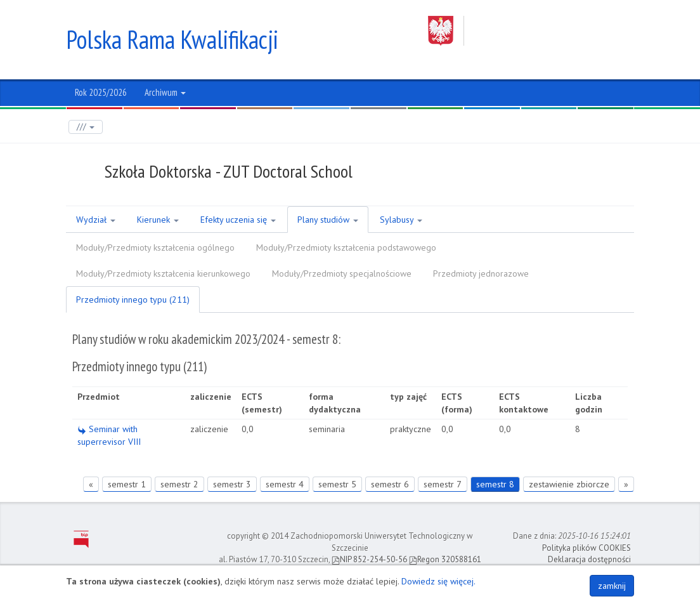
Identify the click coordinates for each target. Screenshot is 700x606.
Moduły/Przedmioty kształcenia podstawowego (346, 247)
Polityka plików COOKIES (587, 548)
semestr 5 (337, 484)
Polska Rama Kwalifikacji (172, 39)
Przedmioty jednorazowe (481, 273)
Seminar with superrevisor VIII (109, 435)
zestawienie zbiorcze (569, 484)
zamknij (612, 586)
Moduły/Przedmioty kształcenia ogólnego (155, 247)
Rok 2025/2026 (101, 92)
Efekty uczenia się (238, 220)
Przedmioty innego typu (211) (133, 300)
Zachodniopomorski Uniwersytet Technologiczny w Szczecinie (531, 31)
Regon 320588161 (445, 559)
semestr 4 (285, 484)
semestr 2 (179, 484)
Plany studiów (328, 220)
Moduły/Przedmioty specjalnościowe (342, 273)
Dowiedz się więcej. (438, 581)
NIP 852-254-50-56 (369, 559)
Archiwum (165, 92)
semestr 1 (127, 484)
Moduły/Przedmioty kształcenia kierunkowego (163, 273)
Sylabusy (401, 220)
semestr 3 (232, 484)
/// (86, 127)
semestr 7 (443, 484)
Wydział (96, 220)
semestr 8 (495, 484)
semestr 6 (390, 484)
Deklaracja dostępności (589, 559)
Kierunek (158, 220)
